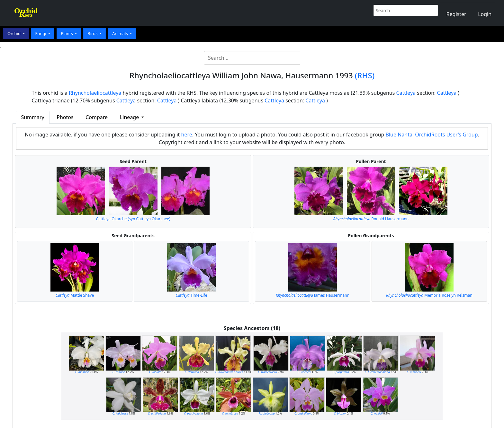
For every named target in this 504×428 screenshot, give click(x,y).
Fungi (41, 33)
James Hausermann (313, 295)
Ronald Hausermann (371, 219)
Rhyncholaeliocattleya (95, 93)
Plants (67, 33)
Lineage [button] (130, 117)
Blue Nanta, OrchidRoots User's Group (432, 135)
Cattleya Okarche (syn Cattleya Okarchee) (133, 219)
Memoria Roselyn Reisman (429, 295)
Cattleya (406, 93)
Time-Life (191, 295)
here (187, 135)
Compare (97, 117)
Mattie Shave (75, 295)
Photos (65, 117)
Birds (93, 33)
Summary (32, 117)
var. (229, 372)
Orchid (14, 33)
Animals (121, 33)
